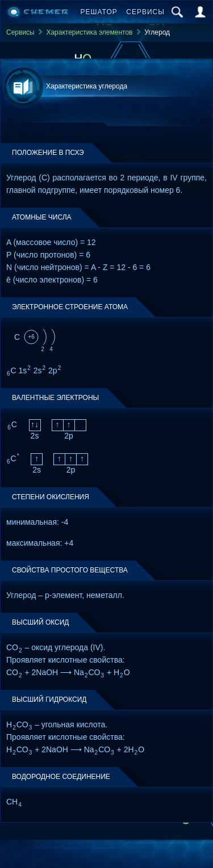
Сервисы (145, 12)
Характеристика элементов (89, 32)
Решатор (99, 12)
